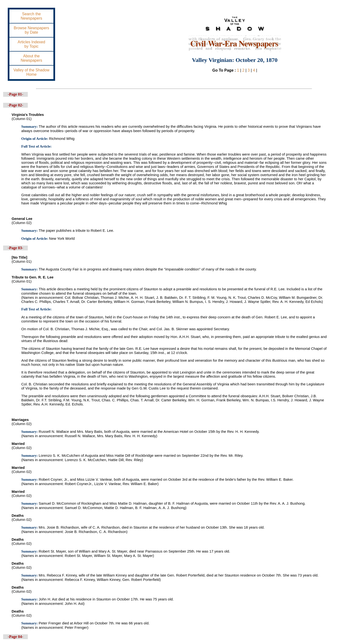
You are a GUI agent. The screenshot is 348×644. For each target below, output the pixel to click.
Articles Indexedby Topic (31, 44)
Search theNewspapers (32, 16)
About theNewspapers (32, 58)
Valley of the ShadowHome (31, 72)
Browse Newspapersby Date (32, 30)
